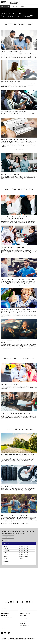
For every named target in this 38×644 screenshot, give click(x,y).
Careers (22, 627)
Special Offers (5, 615)
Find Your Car (19, 149)
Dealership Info (24, 622)
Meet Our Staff (24, 625)
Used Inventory (5, 614)
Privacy (20, 639)
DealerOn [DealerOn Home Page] (12, 639)
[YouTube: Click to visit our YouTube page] (6, 633)
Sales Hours (19, 543)
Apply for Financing (26, 612)
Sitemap (16, 639)
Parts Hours (19, 564)
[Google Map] (19, 581)
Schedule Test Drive (7, 617)
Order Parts (24, 615)
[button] (5, 6)
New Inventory (5, 612)
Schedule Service (25, 614)
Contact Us (23, 624)
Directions (14, 6)
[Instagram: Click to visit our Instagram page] (9, 633)
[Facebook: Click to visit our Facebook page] (3, 633)
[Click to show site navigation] (35, 6)
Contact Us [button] (8, 537)
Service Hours (19, 561)
